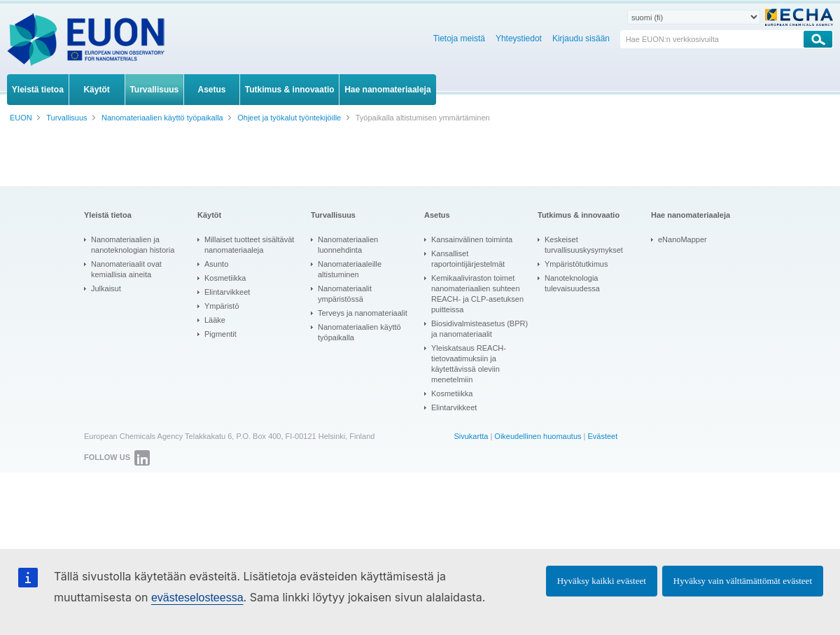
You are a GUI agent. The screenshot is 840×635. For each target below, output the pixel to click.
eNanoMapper (682, 239)
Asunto (216, 264)
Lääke (215, 320)
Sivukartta (471, 436)
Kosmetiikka (225, 278)
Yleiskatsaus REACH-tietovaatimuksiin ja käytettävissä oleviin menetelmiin (469, 364)
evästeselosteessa (197, 598)
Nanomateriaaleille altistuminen (350, 269)
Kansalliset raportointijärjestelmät (468, 259)
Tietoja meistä (459, 39)
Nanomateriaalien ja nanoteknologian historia (133, 245)
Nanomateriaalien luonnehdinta (348, 245)
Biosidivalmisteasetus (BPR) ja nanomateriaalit (479, 329)
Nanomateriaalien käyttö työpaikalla (359, 332)
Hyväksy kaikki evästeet (602, 581)
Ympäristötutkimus (576, 264)
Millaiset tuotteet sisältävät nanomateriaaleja (249, 245)
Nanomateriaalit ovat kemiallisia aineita (126, 269)
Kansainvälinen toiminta (472, 239)
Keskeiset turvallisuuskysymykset (584, 245)
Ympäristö (222, 306)
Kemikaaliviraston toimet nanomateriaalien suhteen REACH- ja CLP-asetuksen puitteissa (477, 294)
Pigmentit (220, 334)
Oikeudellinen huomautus (538, 436)
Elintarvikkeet (227, 292)
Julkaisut (106, 288)
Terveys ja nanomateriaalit (363, 313)
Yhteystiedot (519, 39)
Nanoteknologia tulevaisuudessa (572, 283)
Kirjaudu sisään (581, 39)
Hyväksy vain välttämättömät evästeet (743, 581)
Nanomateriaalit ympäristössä (345, 294)
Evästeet (602, 436)
